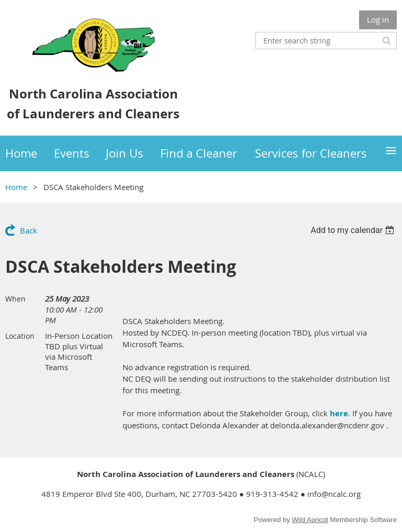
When (15, 299)
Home (16, 187)
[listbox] (354, 230)
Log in (378, 19)
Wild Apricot (310, 520)
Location (20, 336)
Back (29, 230)
